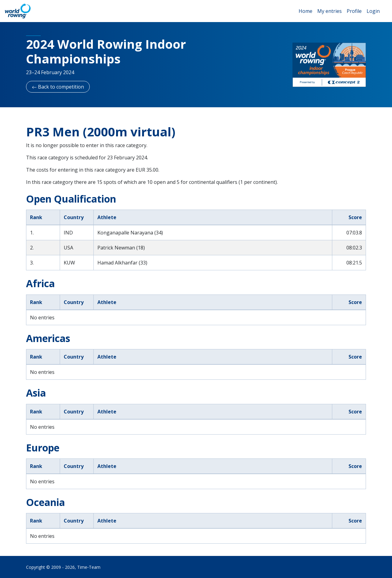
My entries (330, 11)
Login (373, 11)
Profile (354, 11)
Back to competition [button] (58, 87)
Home (305, 11)
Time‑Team (89, 567)
